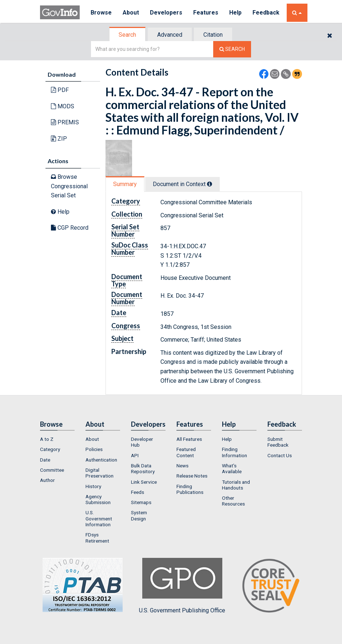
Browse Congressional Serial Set (69, 186)
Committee (52, 470)
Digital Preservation (100, 473)
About (131, 13)
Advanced (170, 35)
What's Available (232, 468)
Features (206, 13)
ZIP (59, 139)
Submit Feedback (278, 442)
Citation (213, 35)
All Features (189, 439)
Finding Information (234, 452)
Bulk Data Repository (143, 468)
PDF (60, 90)
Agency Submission (98, 499)
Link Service (144, 482)
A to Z (47, 439)
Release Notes (192, 476)
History (93, 486)
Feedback (266, 13)
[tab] (128, 35)
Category (50, 449)
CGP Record (70, 228)
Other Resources (233, 501)
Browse (101, 13)
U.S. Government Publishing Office (182, 586)
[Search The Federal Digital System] (232, 49)
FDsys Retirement (97, 538)
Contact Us (280, 455)
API (135, 455)
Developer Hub (142, 442)
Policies (94, 449)
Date (45, 460)
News (182, 466)
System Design (139, 515)
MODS (63, 106)
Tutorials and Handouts (236, 485)
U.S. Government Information (99, 518)
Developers (166, 13)
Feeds (138, 492)
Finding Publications (190, 489)
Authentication (101, 460)
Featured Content (186, 452)
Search (127, 35)
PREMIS (65, 122)
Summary (125, 184)
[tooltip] (210, 184)
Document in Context (182, 184)
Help (235, 13)
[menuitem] (57, 439)
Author (47, 480)
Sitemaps (141, 502)
